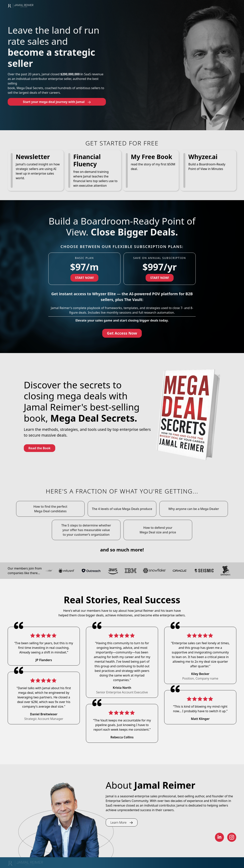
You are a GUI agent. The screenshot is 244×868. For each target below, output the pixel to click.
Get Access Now (122, 333)
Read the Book (40, 448)
